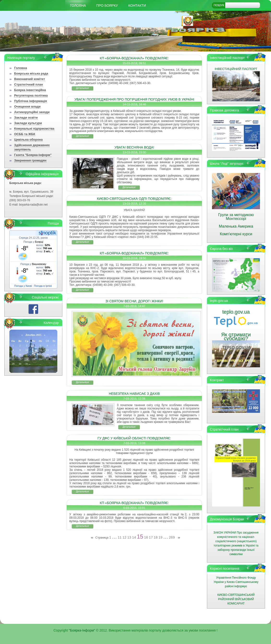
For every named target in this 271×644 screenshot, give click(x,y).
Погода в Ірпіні (43, 286)
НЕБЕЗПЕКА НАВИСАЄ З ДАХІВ (134, 394)
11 (120, 537)
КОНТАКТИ (137, 6)
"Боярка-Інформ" (82, 630)
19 (161, 537)
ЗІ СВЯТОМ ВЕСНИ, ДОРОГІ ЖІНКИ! (134, 301)
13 (129, 537)
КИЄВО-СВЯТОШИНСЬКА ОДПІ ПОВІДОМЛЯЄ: (134, 199)
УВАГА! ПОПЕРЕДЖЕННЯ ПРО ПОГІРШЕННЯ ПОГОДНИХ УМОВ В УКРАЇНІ (134, 99)
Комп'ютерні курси (236, 234)
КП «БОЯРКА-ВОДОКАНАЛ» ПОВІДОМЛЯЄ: (134, 58)
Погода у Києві (23, 286)
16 (146, 537)
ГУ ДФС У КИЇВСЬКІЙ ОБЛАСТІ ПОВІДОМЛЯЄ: (134, 438)
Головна (78, 6)
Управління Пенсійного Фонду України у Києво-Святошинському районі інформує (236, 582)
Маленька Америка (236, 226)
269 (172, 537)
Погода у (33, 242)
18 (156, 537)
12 (124, 537)
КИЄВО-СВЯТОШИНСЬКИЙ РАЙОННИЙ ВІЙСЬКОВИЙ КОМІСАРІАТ (236, 599)
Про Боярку (107, 6)
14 (134, 537)
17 (151, 537)
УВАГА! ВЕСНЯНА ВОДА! (134, 147)
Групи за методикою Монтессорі (236, 217)
